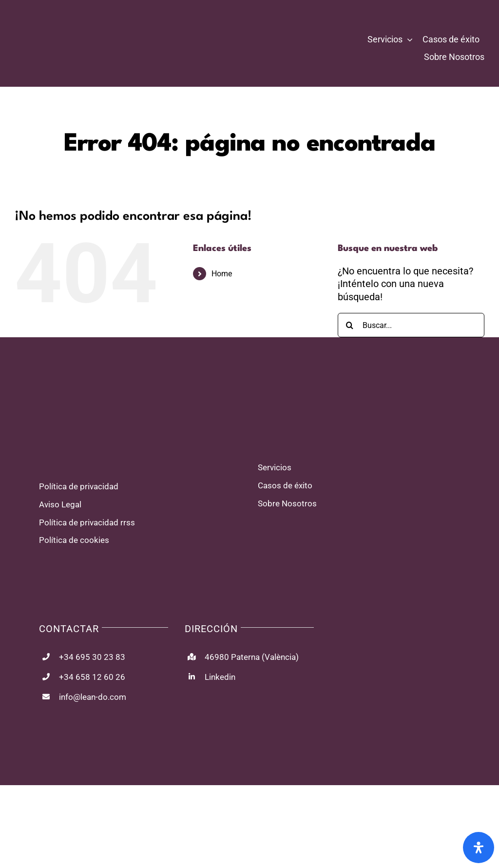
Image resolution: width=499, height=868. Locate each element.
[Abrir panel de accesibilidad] (479, 848)
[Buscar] (350, 325)
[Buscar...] (411, 325)
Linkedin (220, 677)
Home (222, 274)
